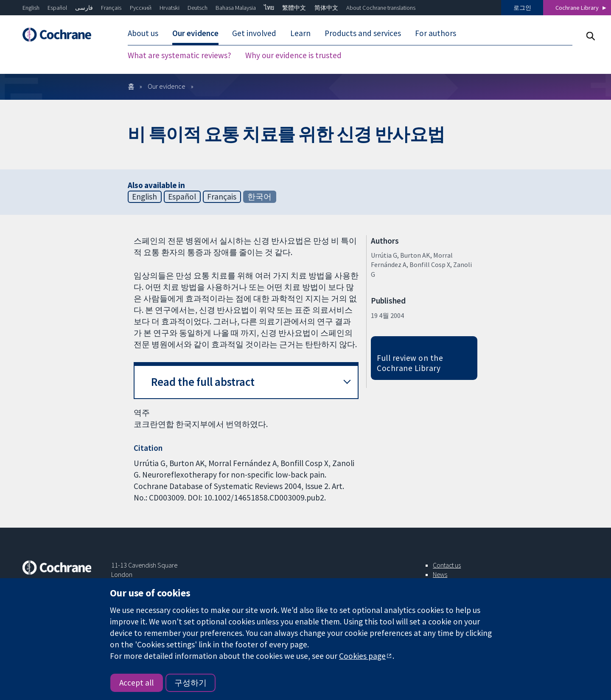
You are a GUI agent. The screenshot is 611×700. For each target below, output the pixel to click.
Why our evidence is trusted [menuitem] (293, 55)
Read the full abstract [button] (203, 382)
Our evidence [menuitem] (195, 33)
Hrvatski (170, 8)
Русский (141, 8)
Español (57, 8)
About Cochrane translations (381, 8)
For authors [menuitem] (436, 33)
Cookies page (362, 656)
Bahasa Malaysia (236, 8)
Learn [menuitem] (300, 33)
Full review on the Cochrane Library (410, 363)
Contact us (447, 565)
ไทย (269, 8)
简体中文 (326, 8)
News (440, 574)
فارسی (84, 8)
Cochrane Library (577, 8)
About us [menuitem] (143, 33)
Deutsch (198, 8)
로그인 (522, 8)
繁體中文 (294, 8)
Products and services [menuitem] (363, 33)
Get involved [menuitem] (254, 33)
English (31, 8)
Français (111, 8)
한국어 (259, 197)
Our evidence (167, 86)
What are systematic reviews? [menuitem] (179, 55)
